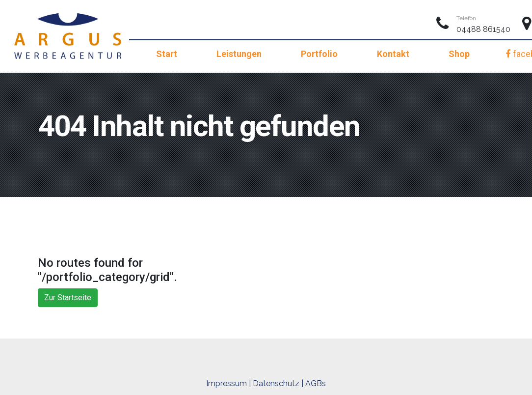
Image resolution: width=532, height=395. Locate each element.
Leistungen (239, 54)
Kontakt (393, 54)
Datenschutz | (278, 383)
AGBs (316, 383)
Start (167, 54)
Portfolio (319, 54)
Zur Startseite (68, 297)
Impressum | (228, 383)
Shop (459, 54)
